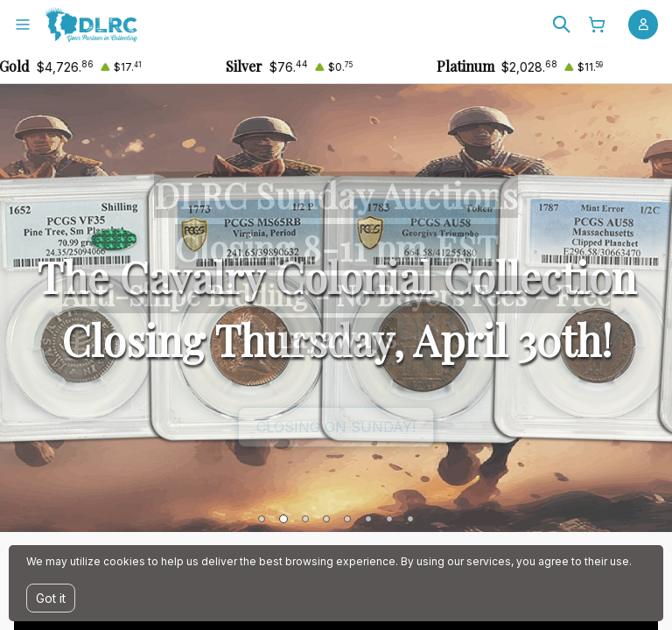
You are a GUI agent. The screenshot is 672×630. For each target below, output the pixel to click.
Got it (51, 598)
